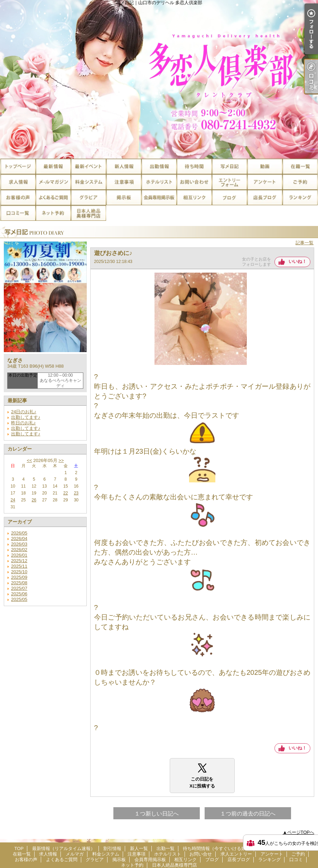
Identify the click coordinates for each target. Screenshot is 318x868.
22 (66, 493)
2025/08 (19, 583)
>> (61, 460)
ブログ (230, 197)
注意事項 (124, 182)
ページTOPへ (301, 832)
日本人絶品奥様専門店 (88, 213)
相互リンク (194, 197)
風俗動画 (265, 166)
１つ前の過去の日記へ (248, 814)
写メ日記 (230, 166)
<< (29, 460)
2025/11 (19, 566)
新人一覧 (124, 166)
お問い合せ (194, 182)
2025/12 (19, 561)
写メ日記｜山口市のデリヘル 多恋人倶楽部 (159, 79)
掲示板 (124, 197)
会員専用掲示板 (159, 197)
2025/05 (19, 599)
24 (13, 500)
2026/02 (19, 550)
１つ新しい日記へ (157, 814)
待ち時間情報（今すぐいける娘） (194, 166)
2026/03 (19, 544)
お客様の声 (18, 197)
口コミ (18, 213)
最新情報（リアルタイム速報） (53, 166)
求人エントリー (230, 182)
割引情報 (88, 166)
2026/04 (19, 539)
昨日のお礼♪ (24, 423)
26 (34, 500)
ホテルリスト (159, 182)
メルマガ (53, 182)
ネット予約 (53, 213)
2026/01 (19, 555)
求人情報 (18, 182)
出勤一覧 (159, 166)
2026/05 (19, 533)
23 (76, 493)
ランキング (300, 197)
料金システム (88, 182)
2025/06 (19, 594)
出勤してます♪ (26, 417)
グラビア (88, 197)
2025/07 (19, 588)
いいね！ (298, 261)
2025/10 (19, 572)
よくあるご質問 (53, 197)
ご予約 (300, 182)
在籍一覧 (300, 166)
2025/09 (19, 577)
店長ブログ (265, 197)
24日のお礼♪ (24, 412)
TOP (18, 166)
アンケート (265, 182)
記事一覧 (305, 243)
